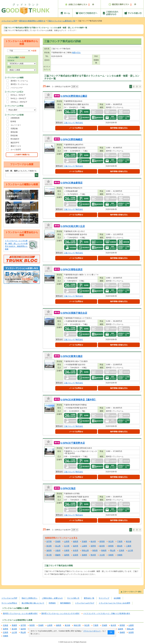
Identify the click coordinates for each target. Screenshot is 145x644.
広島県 (122, 550)
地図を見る (76, 53)
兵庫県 (67, 550)
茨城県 (84, 541)
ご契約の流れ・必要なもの (52, 598)
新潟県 (49, 546)
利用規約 (52, 603)
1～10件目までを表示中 (65, 87)
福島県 (76, 541)
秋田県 (32, 625)
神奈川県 (77, 625)
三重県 (129, 546)
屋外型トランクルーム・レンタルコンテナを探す (21, 206)
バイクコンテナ (17, 88)
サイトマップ (104, 598)
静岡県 (111, 546)
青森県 (14, 625)
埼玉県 (111, 541)
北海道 (6, 625)
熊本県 (93, 555)
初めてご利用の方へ (29, 598)
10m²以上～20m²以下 (19, 102)
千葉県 (120, 541)
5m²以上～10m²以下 (18, 98)
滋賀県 (49, 550)
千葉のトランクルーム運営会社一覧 (61, 21)
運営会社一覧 (89, 598)
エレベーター (16, 125)
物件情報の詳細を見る (119, 128)
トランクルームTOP (9, 21)
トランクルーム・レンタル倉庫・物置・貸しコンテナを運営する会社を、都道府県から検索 (16, 245)
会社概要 (117, 598)
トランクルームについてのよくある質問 (114, 603)
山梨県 (84, 546)
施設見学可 (15, 143)
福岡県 (67, 555)
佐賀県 (76, 555)
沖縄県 (120, 555)
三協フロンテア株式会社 (73, 123)
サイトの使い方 (73, 598)
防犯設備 (14, 136)
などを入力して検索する (21, 171)
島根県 (104, 550)
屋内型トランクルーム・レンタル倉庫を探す (21, 195)
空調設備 (14, 129)
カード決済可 (16, 150)
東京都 (129, 541)
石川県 (67, 546)
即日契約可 (15, 139)
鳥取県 (95, 550)
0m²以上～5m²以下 (18, 95)
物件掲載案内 (65, 603)
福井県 (76, 546)
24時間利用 (15, 118)
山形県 (67, 541)
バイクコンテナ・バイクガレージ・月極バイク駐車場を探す (21, 218)
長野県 (93, 546)
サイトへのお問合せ (9, 603)
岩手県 (49, 541)
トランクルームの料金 (15, 106)
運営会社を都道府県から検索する (32, 21)
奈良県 (76, 550)
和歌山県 (85, 550)
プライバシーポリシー (92, 631)
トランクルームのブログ (85, 603)
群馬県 (102, 541)
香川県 (49, 555)
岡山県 (113, 550)
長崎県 (84, 555)
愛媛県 (58, 555)
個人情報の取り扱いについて (33, 603)
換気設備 (14, 132)
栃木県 (93, 541)
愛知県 (120, 546)
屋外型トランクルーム (19, 84)
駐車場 (13, 121)
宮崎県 (111, 555)
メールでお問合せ (76, 128)
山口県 (130, 550)
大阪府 (58, 550)
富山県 (58, 546)
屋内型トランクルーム (19, 81)
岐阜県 (102, 546)
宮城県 (58, 541)
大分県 (102, 555)
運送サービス (16, 146)
